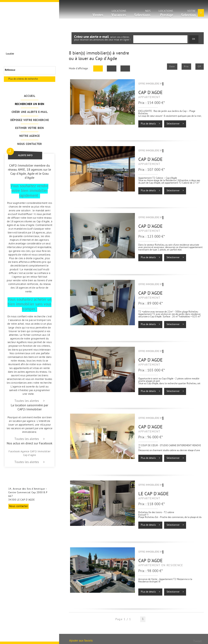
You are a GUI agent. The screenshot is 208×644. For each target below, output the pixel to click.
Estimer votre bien (29, 128)
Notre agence (30, 136)
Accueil (30, 96)
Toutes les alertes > (30, 401)
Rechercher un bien (30, 104)
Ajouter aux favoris (81, 641)
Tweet (197, 641)
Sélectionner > (175, 124)
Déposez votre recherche (30, 120)
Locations (119, 14)
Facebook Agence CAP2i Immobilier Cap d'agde (29, 453)
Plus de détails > (150, 124)
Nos (142, 14)
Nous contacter (30, 144)
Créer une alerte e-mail (30, 112)
